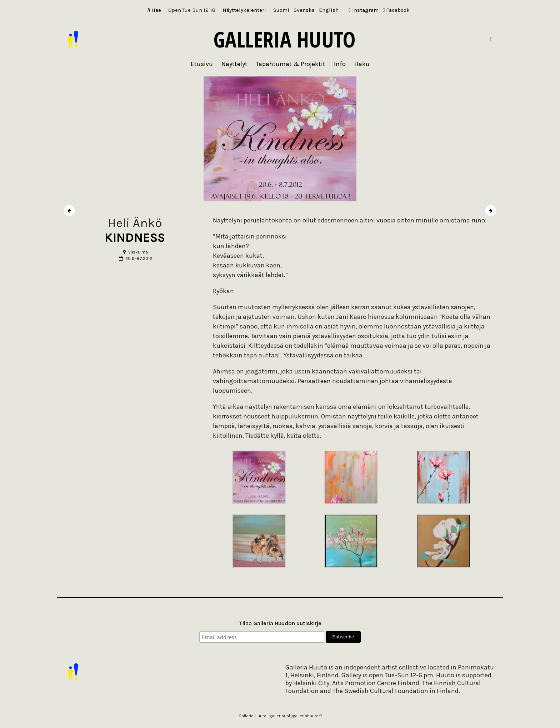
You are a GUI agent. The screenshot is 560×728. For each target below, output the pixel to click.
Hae (154, 10)
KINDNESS (135, 238)
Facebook (396, 10)
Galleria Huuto (284, 39)
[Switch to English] (329, 10)
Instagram (363, 10)
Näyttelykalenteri (244, 10)
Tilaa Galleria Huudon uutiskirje (280, 623)
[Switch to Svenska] (304, 10)
